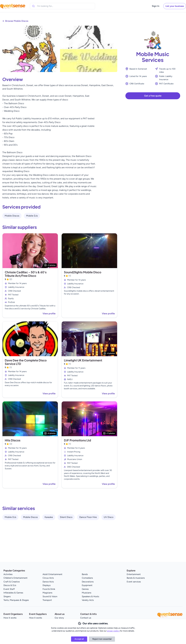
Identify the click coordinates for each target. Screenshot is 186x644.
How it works (10, 618)
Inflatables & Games (13, 593)
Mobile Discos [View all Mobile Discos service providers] (12, 216)
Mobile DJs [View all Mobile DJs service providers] (32, 216)
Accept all (79, 639)
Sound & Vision (50, 596)
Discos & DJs (10, 585)
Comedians (87, 578)
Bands (85, 574)
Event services (134, 582)
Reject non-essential (102, 639)
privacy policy (113, 631)
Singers (7, 596)
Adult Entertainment (52, 574)
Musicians (87, 593)
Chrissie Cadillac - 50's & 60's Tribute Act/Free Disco (26, 274)
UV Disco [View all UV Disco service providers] (109, 517)
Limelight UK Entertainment (83, 360)
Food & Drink (49, 589)
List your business (175, 6)
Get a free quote (153, 96)
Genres (85, 589)
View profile (49, 314)
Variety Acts (88, 600)
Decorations (88, 582)
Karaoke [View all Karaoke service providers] (49, 517)
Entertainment (134, 574)
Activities (8, 574)
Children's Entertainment (15, 578)
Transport (47, 600)
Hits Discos (13, 440)
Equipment (87, 585)
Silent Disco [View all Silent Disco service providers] (66, 517)
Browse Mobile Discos (17, 21)
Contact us (86, 618)
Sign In (156, 6)
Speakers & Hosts (90, 596)
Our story (59, 618)
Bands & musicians (136, 578)
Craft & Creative (12, 582)
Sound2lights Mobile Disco (83, 272)
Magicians (47, 593)
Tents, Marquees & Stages (16, 600)
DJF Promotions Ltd (77, 440)
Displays (47, 585)
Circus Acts (48, 578)
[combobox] (50, 6)
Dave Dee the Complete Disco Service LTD (26, 362)
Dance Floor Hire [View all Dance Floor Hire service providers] (88, 517)
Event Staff (9, 589)
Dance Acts (48, 582)
